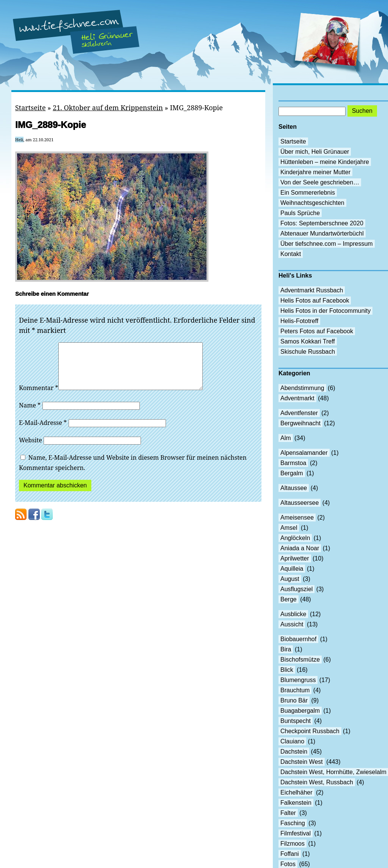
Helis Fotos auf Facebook (315, 301)
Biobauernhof (298, 639)
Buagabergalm (300, 711)
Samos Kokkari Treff (308, 341)
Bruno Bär (294, 700)
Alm (286, 438)
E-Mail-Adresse (43, 432)
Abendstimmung (302, 388)
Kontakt (291, 254)
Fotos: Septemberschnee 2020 (322, 223)
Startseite (31, 108)
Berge (289, 599)
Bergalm (292, 473)
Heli (19, 140)
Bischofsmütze (300, 660)
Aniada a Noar (300, 548)
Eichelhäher (296, 792)
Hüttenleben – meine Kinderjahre (325, 162)
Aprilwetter (295, 558)
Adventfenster (299, 413)
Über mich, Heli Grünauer (315, 152)
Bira (286, 649)
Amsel (289, 528)
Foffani (290, 854)
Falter (288, 813)
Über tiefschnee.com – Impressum (327, 244)
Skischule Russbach (308, 352)
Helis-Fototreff (299, 321)
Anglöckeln (295, 538)
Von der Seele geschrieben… (320, 182)
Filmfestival (296, 833)
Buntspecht (296, 721)
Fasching (293, 823)
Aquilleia (292, 569)
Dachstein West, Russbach (317, 782)
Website (31, 449)
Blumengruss (298, 680)
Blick (287, 670)
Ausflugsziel (296, 589)
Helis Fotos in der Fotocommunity (325, 311)
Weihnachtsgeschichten (312, 203)
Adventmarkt (297, 398)
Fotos (288, 864)
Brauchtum (295, 690)
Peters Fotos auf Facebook (317, 331)
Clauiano (292, 741)
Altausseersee (300, 503)
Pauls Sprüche (300, 213)
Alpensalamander (304, 453)
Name (30, 414)
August (290, 579)
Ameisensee (297, 518)
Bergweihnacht (300, 423)
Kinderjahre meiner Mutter (315, 172)
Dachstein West (302, 762)
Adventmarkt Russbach (312, 290)
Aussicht (292, 624)
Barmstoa (293, 463)
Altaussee (294, 488)
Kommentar (39, 397)
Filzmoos (293, 844)
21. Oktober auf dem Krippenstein (108, 108)
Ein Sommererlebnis (308, 193)
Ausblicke (293, 614)
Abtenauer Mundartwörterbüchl (322, 233)
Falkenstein (296, 803)
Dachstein (294, 752)
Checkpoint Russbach (310, 731)
